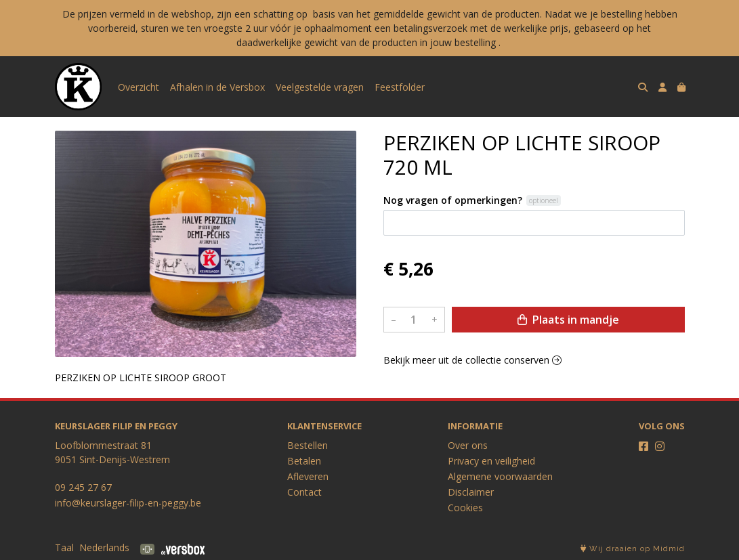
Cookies (465, 508)
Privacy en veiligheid (491, 461)
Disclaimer (471, 492)
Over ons (468, 445)
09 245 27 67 (83, 487)
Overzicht (139, 87)
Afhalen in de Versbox (217, 87)
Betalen (304, 461)
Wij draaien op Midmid (633, 549)
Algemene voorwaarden (500, 476)
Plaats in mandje (568, 320)
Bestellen (308, 445)
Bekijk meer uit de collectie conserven (472, 360)
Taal (64, 547)
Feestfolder (400, 87)
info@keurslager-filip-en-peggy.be (128, 503)
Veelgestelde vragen (320, 87)
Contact (304, 492)
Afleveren (308, 476)
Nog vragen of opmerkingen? (453, 200)
